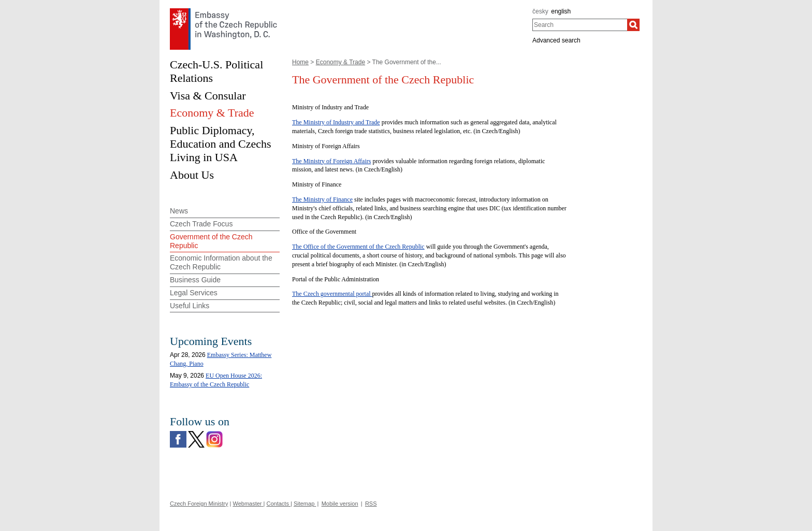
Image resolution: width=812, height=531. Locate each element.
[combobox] (580, 25)
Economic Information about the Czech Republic (221, 262)
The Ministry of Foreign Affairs (331, 161)
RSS (371, 504)
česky (540, 11)
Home (300, 62)
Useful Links (190, 306)
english (561, 11)
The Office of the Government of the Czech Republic (358, 247)
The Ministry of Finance (322, 199)
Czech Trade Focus (201, 224)
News (179, 211)
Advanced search (556, 40)
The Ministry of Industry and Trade (336, 122)
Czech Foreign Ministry (199, 504)
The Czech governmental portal (332, 294)
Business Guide (195, 280)
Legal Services (194, 293)
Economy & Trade (340, 62)
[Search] (633, 25)
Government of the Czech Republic (211, 241)
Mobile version (340, 504)
